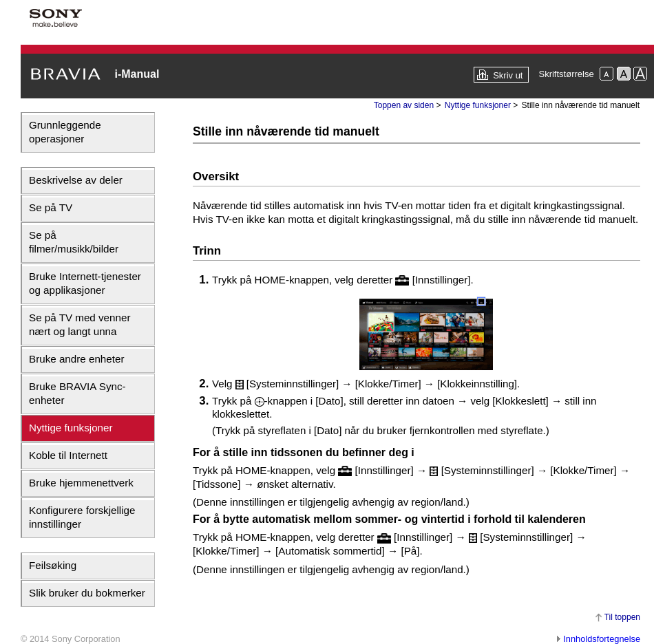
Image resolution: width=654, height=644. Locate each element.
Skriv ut (508, 75)
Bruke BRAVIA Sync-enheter (77, 393)
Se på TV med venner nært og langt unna (80, 324)
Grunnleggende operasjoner (65, 132)
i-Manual (137, 74)
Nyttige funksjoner (71, 428)
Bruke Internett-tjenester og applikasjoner (85, 283)
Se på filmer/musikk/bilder (74, 242)
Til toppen (622, 617)
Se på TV (51, 207)
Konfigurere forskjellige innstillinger (82, 517)
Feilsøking (53, 565)
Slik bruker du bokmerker (87, 593)
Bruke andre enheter (76, 359)
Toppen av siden (404, 105)
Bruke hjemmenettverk (81, 483)
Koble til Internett (68, 455)
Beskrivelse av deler (76, 180)
